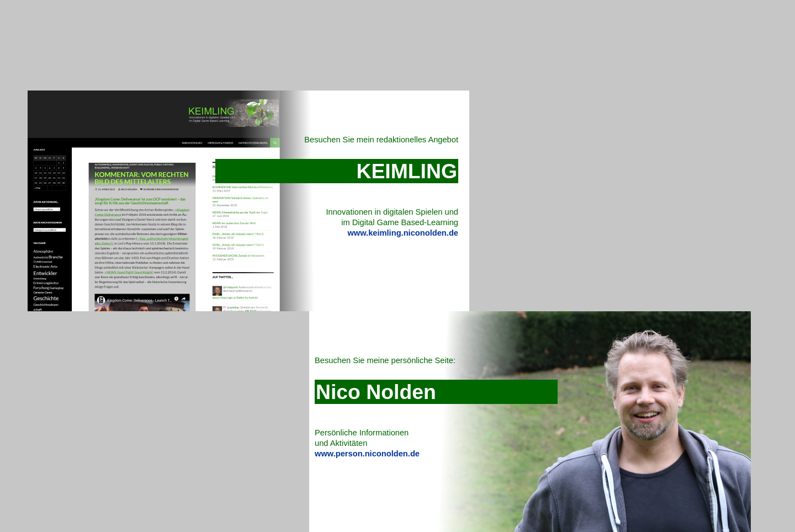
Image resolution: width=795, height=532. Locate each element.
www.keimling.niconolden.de (403, 233)
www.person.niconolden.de (367, 454)
